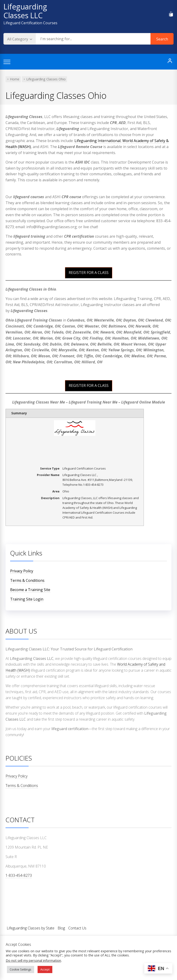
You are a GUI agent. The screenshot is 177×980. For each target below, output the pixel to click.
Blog (61, 928)
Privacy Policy (22, 571)
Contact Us (77, 928)
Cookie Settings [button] (21, 969)
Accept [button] (45, 969)
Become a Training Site (30, 590)
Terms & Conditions (27, 580)
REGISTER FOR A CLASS (89, 273)
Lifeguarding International (97, 141)
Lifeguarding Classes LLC (25, 11)
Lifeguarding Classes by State (31, 928)
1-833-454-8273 (19, 875)
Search (162, 39)
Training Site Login (27, 599)
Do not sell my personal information (33, 960)
